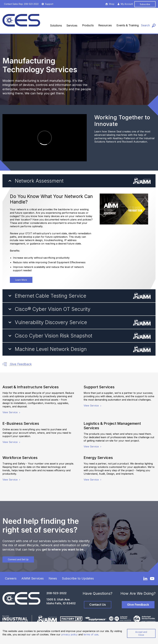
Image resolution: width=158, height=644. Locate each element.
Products (88, 25)
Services (72, 25)
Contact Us (98, 605)
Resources (105, 25)
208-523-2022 (56, 593)
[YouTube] (152, 579)
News (53, 578)
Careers (11, 578)
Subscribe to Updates (78, 578)
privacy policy (69, 634)
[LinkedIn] (145, 578)
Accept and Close (141, 633)
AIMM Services (33, 578)
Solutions (56, 25)
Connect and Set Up (18, 559)
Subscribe (145, 4)
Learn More (21, 280)
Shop (110, 4)
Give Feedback (17, 364)
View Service (12, 412)
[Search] (148, 25)
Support (47, 4)
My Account (125, 4)
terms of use (91, 634)
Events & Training (128, 25)
